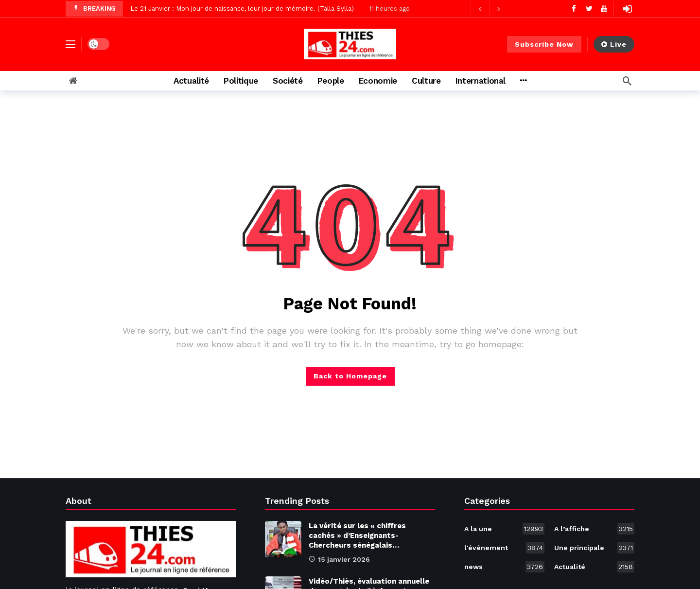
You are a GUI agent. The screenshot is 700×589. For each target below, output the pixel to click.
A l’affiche (594, 529)
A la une (504, 529)
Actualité (594, 567)
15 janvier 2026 (339, 559)
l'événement (504, 548)
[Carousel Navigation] (489, 9)
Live (614, 44)
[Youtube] (604, 9)
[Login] (627, 9)
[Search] (627, 81)
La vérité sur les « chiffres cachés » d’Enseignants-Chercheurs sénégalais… (357, 535)
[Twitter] (589, 9)
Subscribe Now (544, 44)
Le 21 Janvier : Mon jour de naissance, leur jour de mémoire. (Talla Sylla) (242, 9)
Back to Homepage (350, 376)
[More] (523, 81)
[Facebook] (574, 9)
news (504, 567)
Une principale (594, 548)
